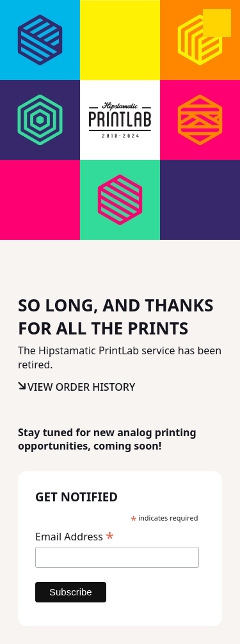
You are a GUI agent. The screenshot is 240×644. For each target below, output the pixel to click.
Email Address (75, 536)
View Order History (81, 387)
